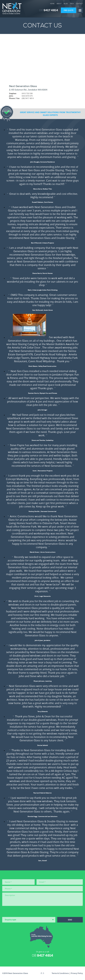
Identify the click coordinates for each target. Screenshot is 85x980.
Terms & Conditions (60, 973)
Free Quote (69, 10)
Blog (66, 4)
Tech (72, 4)
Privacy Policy (77, 973)
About (59, 4)
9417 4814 (49, 10)
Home (52, 4)
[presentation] (19, 911)
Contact (79, 4)
